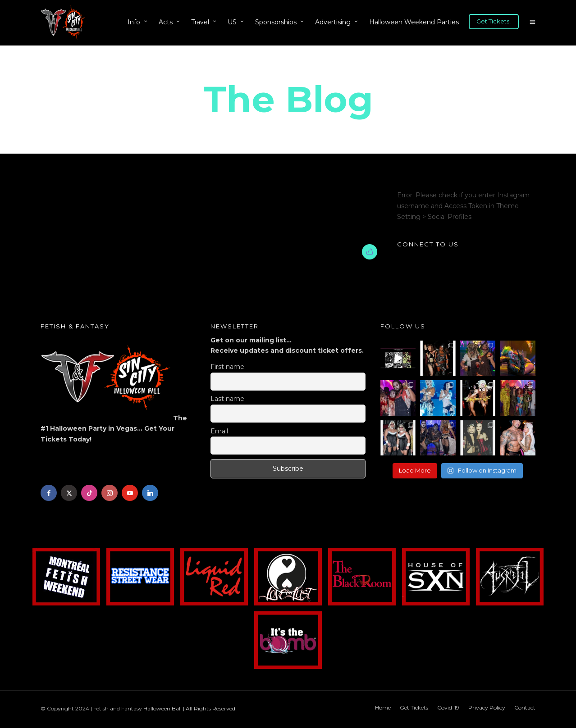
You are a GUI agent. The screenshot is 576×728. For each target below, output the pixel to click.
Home (383, 708)
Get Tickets (414, 708)
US (232, 22)
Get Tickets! (494, 21)
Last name (227, 399)
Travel (200, 22)
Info (134, 22)
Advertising (333, 22)
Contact (525, 708)
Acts (166, 22)
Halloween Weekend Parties (414, 22)
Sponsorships (276, 22)
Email (219, 431)
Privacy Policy (487, 708)
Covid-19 (448, 708)
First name (227, 367)
